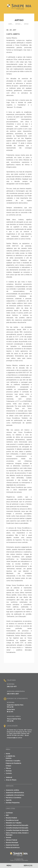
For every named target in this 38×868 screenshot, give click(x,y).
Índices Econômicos (13, 848)
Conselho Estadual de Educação (17, 828)
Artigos (18, 24)
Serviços (28, 866)
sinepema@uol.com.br (15, 738)
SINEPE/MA (19, 8)
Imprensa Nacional (12, 845)
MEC (7, 815)
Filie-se (8, 768)
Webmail (9, 777)
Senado (9, 838)
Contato (9, 773)
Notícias (9, 771)
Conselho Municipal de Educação (17, 830)
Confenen (9, 813)
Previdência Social (12, 820)
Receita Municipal (12, 843)
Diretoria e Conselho (13, 761)
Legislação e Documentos (15, 795)
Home (10, 24)
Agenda (9, 800)
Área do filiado (11, 780)
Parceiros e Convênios (14, 798)
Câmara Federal (11, 840)
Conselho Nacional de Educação (17, 825)
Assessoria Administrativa (15, 793)
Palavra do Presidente (14, 763)
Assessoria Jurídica (12, 790)
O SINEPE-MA (10, 756)
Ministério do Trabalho (14, 823)
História (9, 758)
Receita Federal (11, 818)
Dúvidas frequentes (13, 803)
